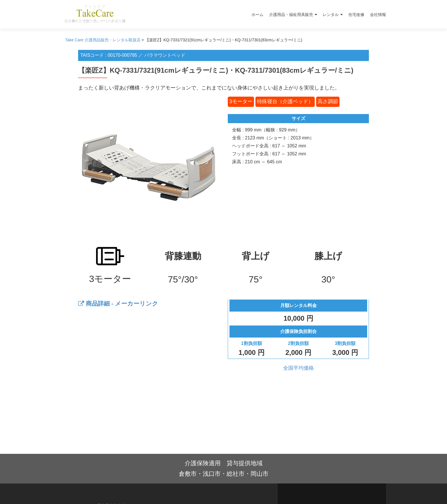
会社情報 (378, 15)
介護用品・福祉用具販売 (291, 15)
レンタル (331, 15)
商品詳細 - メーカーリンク (118, 303)
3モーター (241, 101)
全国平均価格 (298, 368)
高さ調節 (328, 101)
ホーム (257, 15)
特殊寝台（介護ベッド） (285, 101)
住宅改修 (356, 15)
